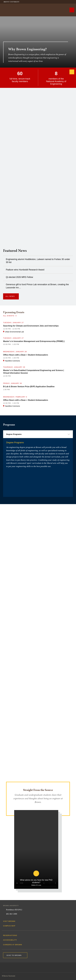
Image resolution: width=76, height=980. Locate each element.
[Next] (72, 72)
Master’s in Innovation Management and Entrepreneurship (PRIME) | (34, 341)
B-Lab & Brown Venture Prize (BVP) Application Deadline (29, 387)
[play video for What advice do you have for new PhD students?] (36, 878)
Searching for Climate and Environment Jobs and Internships (31, 326)
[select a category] (38, 434)
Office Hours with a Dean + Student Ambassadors (26, 355)
